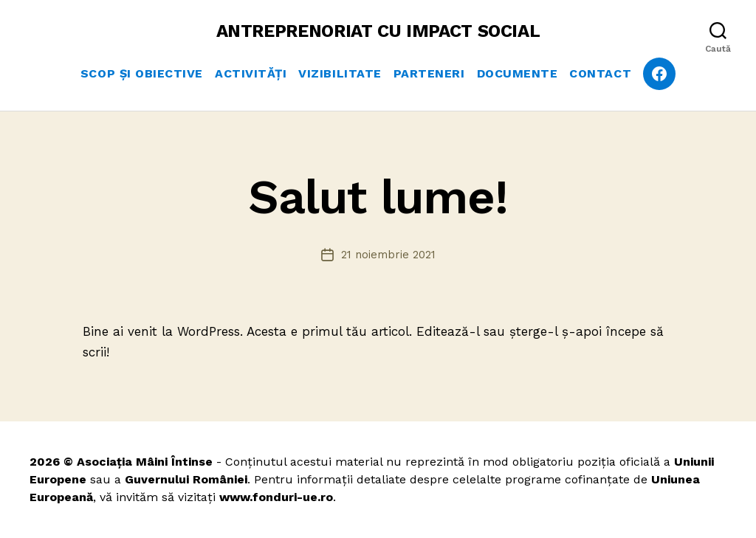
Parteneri (429, 73)
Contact (600, 73)
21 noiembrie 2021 (388, 255)
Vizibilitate (340, 73)
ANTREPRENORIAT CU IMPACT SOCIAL (378, 31)
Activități (251, 73)
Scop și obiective (142, 73)
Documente (518, 73)
